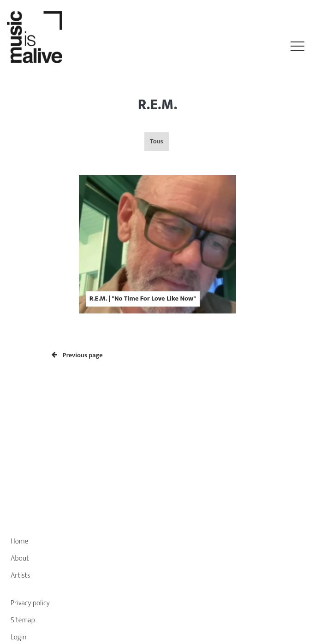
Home (19, 541)
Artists (21, 576)
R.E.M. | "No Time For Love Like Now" (143, 299)
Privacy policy (30, 603)
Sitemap (23, 620)
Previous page (77, 355)
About (20, 558)
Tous (156, 142)
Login (19, 637)
